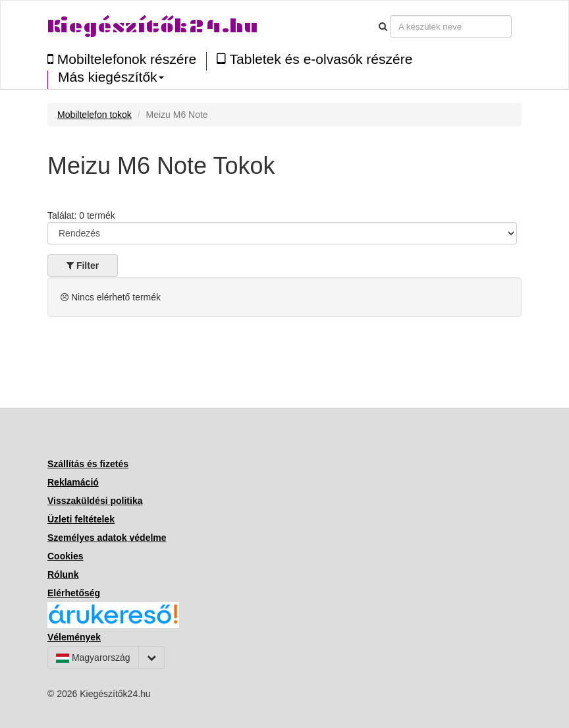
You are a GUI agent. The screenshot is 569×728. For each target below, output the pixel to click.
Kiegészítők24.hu (153, 26)
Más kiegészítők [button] (111, 77)
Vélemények (74, 637)
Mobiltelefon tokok (95, 115)
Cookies (65, 556)
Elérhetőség (74, 593)
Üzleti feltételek (81, 519)
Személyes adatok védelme (107, 538)
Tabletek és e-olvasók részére (314, 59)
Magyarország (93, 658)
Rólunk (63, 574)
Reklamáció (73, 482)
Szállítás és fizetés (88, 464)
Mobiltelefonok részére (122, 59)
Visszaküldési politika (95, 501)
